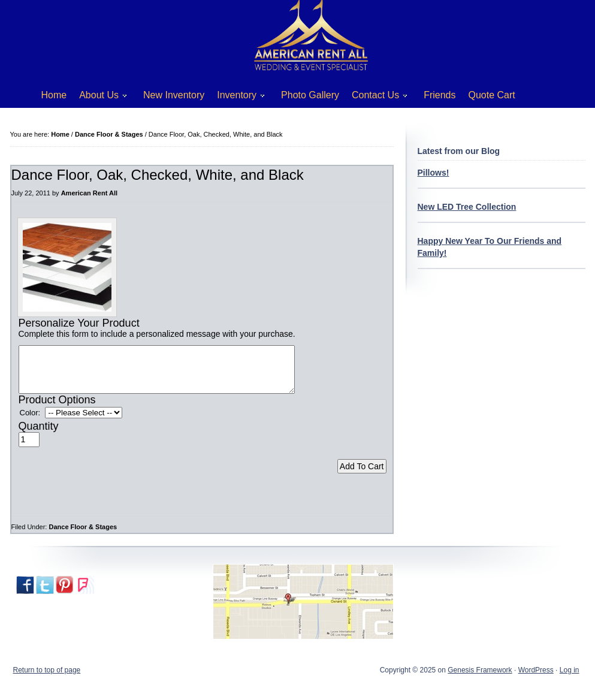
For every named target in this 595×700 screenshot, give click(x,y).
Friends (440, 95)
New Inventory (174, 95)
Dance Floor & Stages (83, 536)
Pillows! (434, 173)
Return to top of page (47, 679)
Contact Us (375, 97)
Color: (30, 422)
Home (54, 95)
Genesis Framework (480, 679)
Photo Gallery (310, 95)
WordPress (536, 679)
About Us (99, 97)
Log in (570, 679)
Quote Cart (492, 95)
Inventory (236, 97)
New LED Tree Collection (467, 207)
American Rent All (89, 193)
